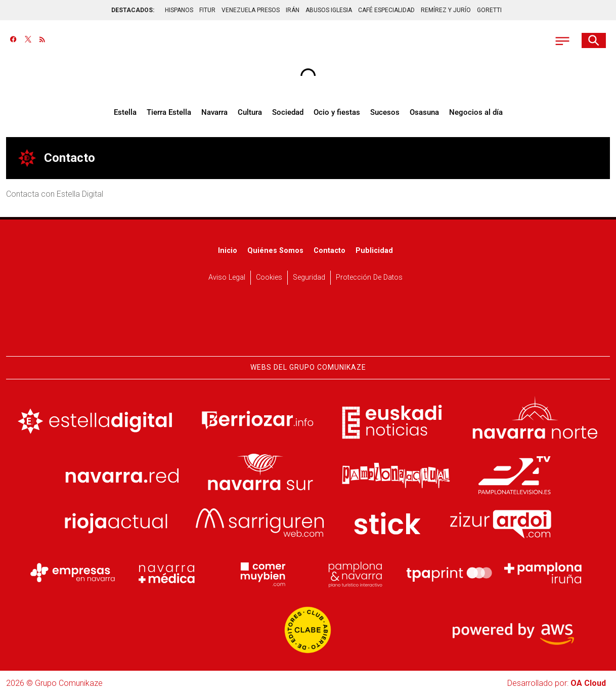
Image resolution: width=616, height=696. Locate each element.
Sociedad (288, 112)
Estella (125, 112)
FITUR (207, 10)
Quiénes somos (275, 251)
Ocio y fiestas (337, 112)
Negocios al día (476, 112)
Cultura (250, 112)
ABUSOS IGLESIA (329, 10)
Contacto (329, 251)
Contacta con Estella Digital (55, 194)
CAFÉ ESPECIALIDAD (386, 10)
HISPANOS (179, 10)
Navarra (214, 112)
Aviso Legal (227, 277)
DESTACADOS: (133, 10)
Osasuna (424, 112)
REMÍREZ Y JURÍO (446, 10)
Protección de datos (369, 277)
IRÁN (293, 10)
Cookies (269, 277)
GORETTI (489, 10)
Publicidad (374, 251)
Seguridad (309, 277)
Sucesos (385, 112)
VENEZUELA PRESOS (251, 10)
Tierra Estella (169, 112)
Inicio (228, 251)
